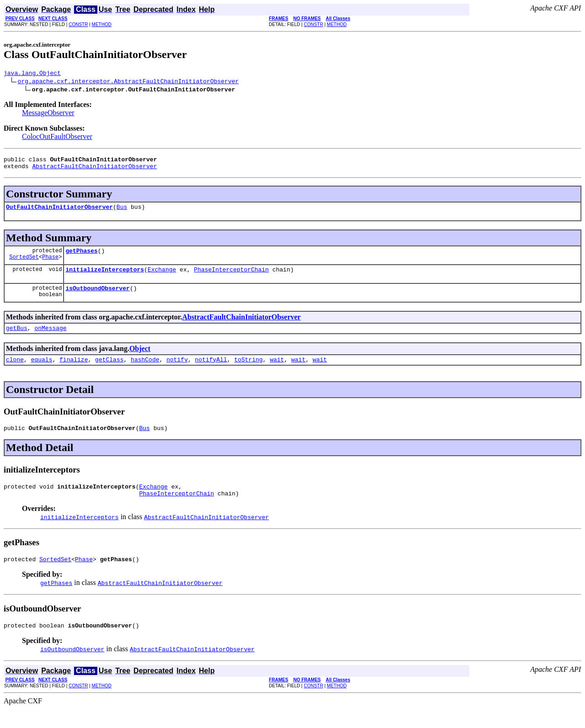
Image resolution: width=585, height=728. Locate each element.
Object (140, 359)
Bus (122, 212)
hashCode (145, 372)
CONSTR (78, 24)
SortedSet (24, 265)
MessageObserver (48, 114)
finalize (74, 372)
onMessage (50, 339)
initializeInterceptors (105, 277)
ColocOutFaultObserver (57, 138)
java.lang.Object (32, 74)
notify (177, 372)
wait (277, 372)
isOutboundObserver (97, 298)
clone (15, 372)
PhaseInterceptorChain (231, 277)
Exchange (162, 277)
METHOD (102, 24)
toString (248, 372)
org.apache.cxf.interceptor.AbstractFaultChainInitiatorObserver (128, 82)
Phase (50, 265)
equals (42, 372)
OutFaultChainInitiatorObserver (59, 212)
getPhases (81, 257)
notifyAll (211, 372)
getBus (17, 339)
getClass (109, 372)
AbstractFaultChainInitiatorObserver (94, 170)
